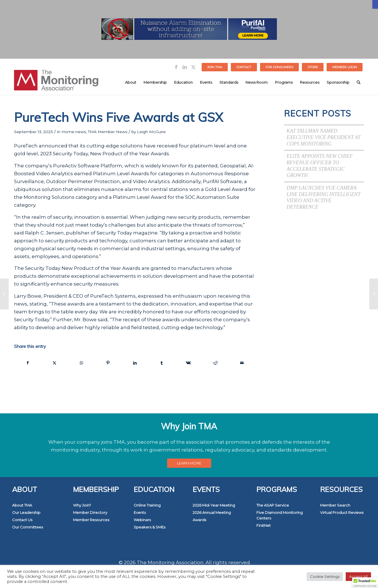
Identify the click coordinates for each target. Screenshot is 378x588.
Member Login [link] (345, 67)
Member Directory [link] (90, 512)
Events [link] (140, 512)
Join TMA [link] (215, 67)
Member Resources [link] (91, 520)
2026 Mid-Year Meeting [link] (214, 505)
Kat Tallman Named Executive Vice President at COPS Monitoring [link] (324, 137)
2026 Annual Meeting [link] (212, 512)
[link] (375, 4)
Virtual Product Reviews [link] (342, 512)
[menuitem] (215, 67)
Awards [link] (199, 520)
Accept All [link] (358, 576)
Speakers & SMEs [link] (150, 527)
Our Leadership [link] (26, 512)
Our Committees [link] (28, 527)
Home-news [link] (74, 132)
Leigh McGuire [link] (151, 132)
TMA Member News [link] (108, 132)
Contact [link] (244, 67)
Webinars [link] (142, 520)
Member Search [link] (335, 505)
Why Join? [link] (82, 505)
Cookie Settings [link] (325, 576)
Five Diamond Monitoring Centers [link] (280, 515)
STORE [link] (313, 67)
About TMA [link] (22, 505)
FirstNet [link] (264, 525)
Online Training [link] (147, 505)
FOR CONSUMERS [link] (279, 67)
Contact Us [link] (22, 520)
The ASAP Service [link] (273, 505)
